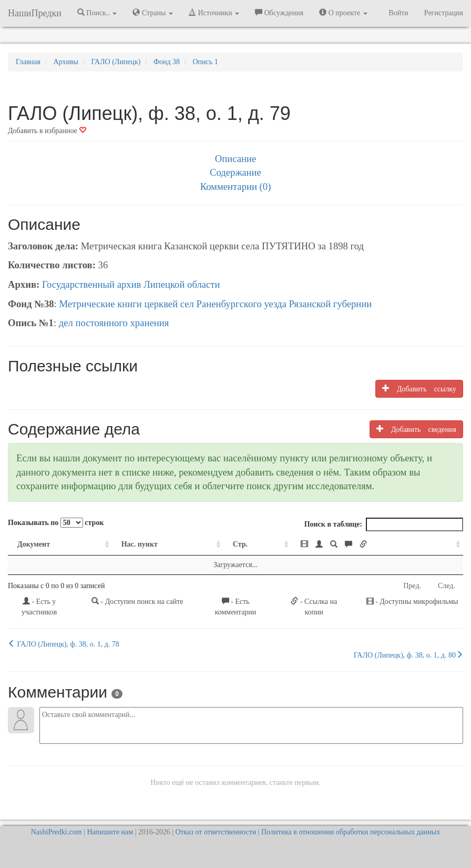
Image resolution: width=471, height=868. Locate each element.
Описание (236, 159)
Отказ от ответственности (216, 832)
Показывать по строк (56, 523)
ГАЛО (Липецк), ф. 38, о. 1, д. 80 (408, 655)
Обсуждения (279, 13)
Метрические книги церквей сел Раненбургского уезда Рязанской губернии (215, 304)
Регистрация (444, 13)
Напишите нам (110, 832)
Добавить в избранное (47, 131)
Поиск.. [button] (97, 13)
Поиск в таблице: (384, 524)
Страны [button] (153, 13)
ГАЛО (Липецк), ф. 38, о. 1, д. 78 (64, 644)
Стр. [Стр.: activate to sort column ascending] (240, 544)
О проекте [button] (343, 13)
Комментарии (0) (236, 186)
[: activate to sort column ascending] (377, 545)
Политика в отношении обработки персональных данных (351, 832)
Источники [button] (214, 13)
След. (447, 586)
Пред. (412, 586)
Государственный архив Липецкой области (131, 284)
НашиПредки (35, 13)
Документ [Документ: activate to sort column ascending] (34, 544)
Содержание (236, 172)
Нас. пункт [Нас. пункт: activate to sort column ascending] (140, 544)
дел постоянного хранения (114, 323)
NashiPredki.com (57, 832)
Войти (398, 13)
